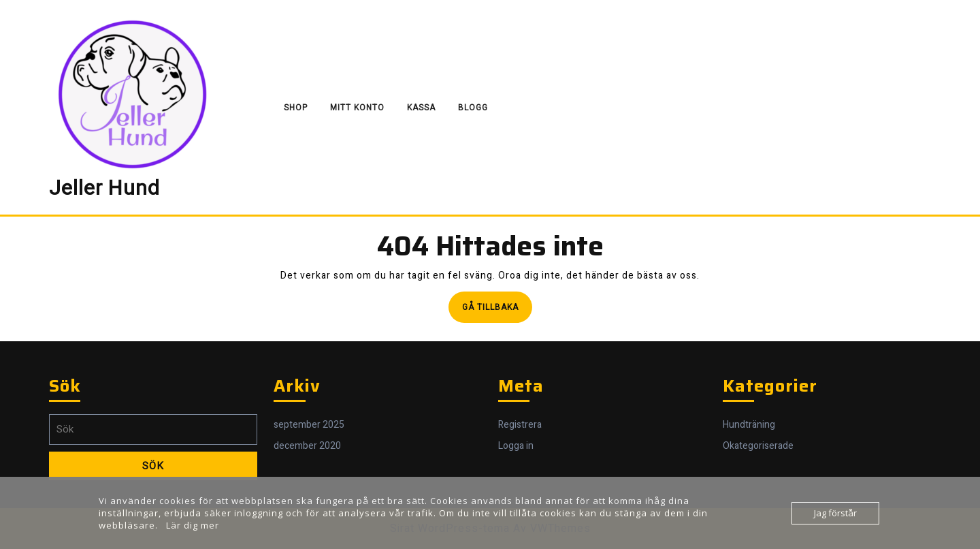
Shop (296, 108)
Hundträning (749, 425)
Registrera (520, 425)
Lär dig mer (193, 525)
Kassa (421, 108)
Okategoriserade (758, 446)
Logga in (516, 446)
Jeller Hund (104, 189)
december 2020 (307, 446)
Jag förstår (835, 513)
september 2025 (309, 425)
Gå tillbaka (497, 311)
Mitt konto (357, 108)
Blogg (473, 108)
